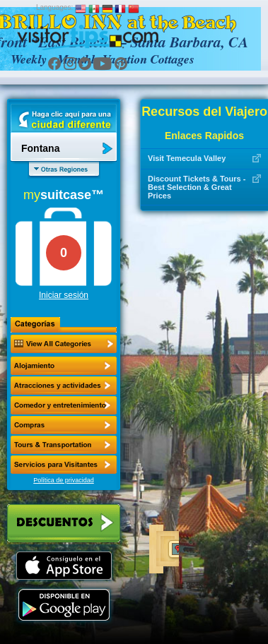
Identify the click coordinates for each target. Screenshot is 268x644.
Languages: (54, 7)
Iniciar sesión (64, 295)
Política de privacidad (64, 480)
